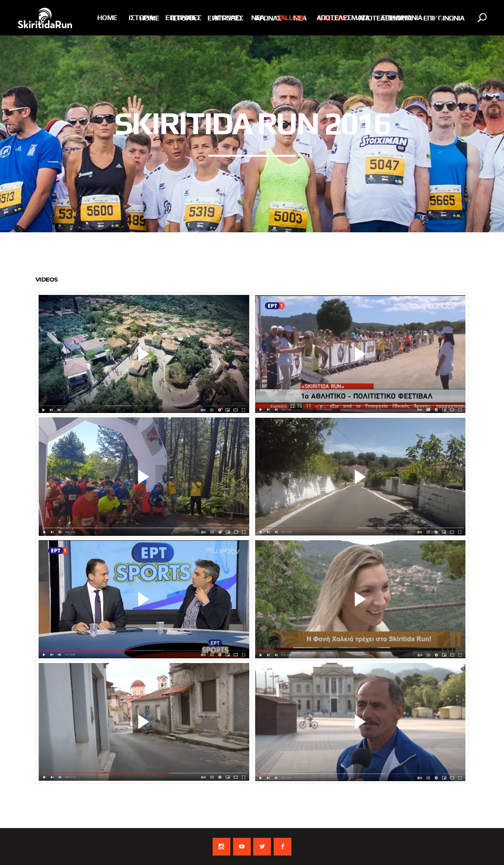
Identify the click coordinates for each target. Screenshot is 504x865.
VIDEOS (47, 279)
